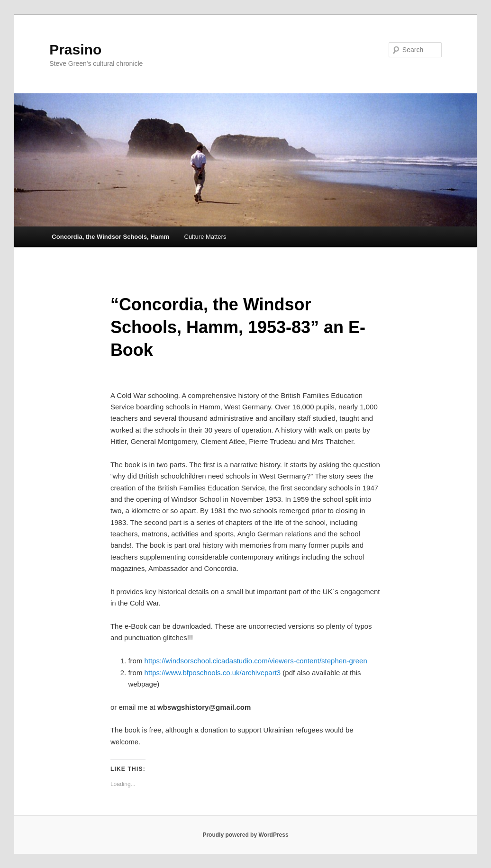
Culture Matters (205, 237)
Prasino (75, 50)
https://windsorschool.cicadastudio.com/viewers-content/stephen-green (256, 661)
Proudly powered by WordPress (245, 835)
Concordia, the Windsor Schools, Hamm (110, 237)
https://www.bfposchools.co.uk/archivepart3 (213, 673)
